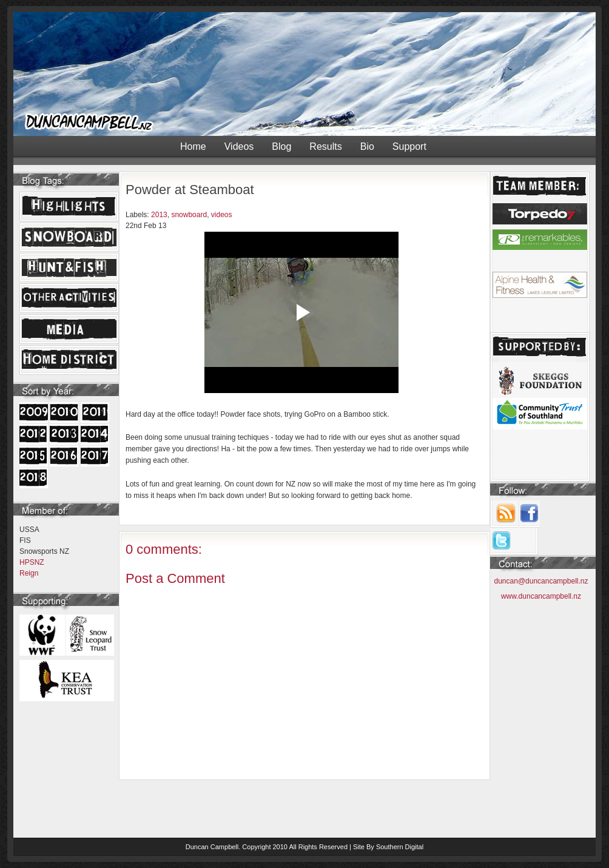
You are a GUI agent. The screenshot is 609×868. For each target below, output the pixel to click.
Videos (239, 146)
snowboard (189, 215)
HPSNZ (32, 562)
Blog (281, 146)
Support (409, 146)
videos (222, 215)
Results (325, 146)
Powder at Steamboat (190, 190)
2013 (159, 215)
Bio (367, 146)
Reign (29, 573)
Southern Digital (400, 847)
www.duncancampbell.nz (541, 596)
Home (193, 146)
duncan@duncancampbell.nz (541, 581)
